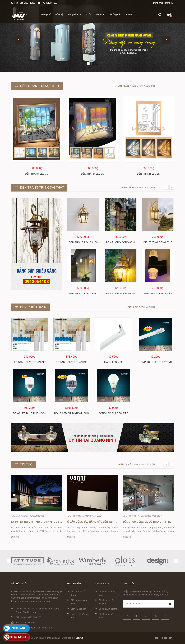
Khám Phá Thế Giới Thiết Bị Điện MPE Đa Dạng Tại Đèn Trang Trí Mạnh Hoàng (56, 522)
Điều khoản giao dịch (79, 602)
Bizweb (79, 638)
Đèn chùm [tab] (137, 86)
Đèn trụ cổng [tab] (147, 188)
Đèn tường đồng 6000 (121, 293)
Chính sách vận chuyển (106, 602)
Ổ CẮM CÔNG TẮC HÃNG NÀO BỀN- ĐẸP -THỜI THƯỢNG (100, 522)
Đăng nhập (158, 3)
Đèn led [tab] (133, 307)
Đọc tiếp (15, 537)
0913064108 (50, 3)
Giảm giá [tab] (124, 464)
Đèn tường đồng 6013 (83, 293)
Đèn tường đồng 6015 (158, 242)
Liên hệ (128, 14)
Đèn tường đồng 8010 (121, 242)
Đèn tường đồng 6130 (83, 242)
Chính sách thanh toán (107, 593)
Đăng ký (169, 3)
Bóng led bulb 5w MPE (113, 413)
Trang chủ (46, 14)
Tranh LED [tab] (122, 86)
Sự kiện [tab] (151, 464)
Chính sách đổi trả (108, 609)
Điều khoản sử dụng (78, 593)
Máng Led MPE (114, 362)
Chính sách (100, 14)
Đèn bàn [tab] (150, 86)
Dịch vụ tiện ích (78, 609)
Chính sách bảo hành (106, 616)
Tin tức (88, 14)
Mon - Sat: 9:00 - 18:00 (23, 3)
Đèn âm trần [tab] (148, 307)
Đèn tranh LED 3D (37, 174)
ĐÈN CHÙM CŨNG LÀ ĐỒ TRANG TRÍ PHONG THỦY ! (154, 522)
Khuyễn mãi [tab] (138, 464)
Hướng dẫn (115, 14)
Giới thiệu (59, 14)
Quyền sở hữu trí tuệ (79, 616)
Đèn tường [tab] (129, 188)
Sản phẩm (74, 14)
